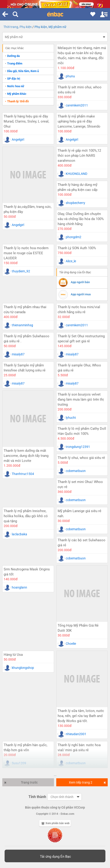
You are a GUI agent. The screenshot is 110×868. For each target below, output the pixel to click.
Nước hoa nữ (16, 86)
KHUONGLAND (76, 174)
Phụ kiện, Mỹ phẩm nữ (50, 27)
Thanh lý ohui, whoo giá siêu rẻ (81, 458)
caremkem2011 (77, 105)
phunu (70, 76)
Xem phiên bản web (56, 823)
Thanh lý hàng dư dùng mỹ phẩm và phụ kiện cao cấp (78, 187)
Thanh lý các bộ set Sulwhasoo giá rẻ (82, 543)
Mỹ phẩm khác (17, 94)
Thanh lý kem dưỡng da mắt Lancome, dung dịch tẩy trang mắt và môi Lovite (26, 456)
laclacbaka (19, 534)
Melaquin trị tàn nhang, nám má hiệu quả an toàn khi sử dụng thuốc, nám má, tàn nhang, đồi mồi (82, 56)
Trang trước (21, 782)
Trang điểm (15, 63)
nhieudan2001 (76, 734)
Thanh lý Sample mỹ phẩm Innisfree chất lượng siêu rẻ (25, 368)
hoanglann (19, 587)
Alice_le (71, 261)
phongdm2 (73, 237)
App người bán (80, 282)
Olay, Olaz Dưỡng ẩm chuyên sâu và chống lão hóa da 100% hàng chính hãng (81, 219)
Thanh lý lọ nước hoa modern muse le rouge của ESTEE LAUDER (26, 253)
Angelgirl (18, 140)
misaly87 (18, 354)
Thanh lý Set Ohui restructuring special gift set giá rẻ (81, 339)
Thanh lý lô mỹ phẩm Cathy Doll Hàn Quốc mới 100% (82, 431)
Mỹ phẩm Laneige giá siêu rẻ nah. (79, 514)
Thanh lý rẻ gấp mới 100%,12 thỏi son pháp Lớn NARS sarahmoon (79, 156)
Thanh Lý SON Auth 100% (77, 248)
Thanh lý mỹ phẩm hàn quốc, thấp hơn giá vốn (25, 748)
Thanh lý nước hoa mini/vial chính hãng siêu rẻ (79, 310)
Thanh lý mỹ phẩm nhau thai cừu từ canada (25, 310)
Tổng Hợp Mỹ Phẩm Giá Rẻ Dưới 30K (78, 628)
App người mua (81, 294)
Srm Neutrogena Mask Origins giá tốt (27, 572)
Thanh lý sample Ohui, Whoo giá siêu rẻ (79, 368)
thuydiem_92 (21, 271)
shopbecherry (75, 203)
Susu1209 (19, 763)
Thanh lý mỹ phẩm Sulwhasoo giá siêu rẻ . (27, 339)
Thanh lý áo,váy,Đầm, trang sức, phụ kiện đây (28, 209)
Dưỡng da (13, 56)
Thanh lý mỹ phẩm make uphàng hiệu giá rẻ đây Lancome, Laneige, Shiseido (79, 121)
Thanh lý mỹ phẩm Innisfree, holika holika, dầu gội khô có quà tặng (26, 516)
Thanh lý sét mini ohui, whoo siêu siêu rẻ (80, 90)
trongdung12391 (78, 447)
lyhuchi (71, 418)
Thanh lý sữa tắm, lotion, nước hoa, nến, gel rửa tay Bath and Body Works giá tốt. (81, 716)
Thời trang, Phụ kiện (18, 27)
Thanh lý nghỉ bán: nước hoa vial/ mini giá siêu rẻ (79, 748)
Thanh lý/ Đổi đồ (18, 101)
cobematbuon (76, 471)
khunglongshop (23, 668)
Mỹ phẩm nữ (14, 37)
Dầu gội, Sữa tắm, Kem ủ (23, 71)
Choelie (71, 644)
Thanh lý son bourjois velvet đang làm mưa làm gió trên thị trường (81, 399)
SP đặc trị (14, 79)
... (55, 775)
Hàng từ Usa (13, 655)
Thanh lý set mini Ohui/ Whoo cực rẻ (80, 484)
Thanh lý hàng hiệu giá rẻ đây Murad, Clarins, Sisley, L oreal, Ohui (26, 121)
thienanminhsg (22, 325)
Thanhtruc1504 (23, 474)
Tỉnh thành (37, 797)
